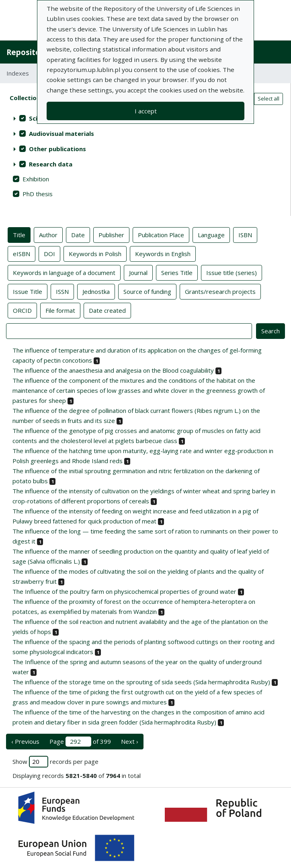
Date (78, 234)
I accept (146, 111)
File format (60, 310)
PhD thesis (38, 194)
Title (19, 234)
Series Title (177, 272)
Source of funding (147, 291)
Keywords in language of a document (64, 272)
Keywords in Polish (95, 253)
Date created (107, 310)
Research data (51, 164)
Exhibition (36, 179)
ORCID (22, 310)
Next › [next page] (130, 741)
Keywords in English (163, 253)
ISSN (62, 291)
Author (48, 234)
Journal (138, 272)
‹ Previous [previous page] (25, 741)
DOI (49, 253)
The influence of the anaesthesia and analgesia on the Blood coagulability (113, 370)
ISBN (245, 234)
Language (211, 234)
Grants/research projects (220, 291)
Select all (268, 98)
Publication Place (161, 234)
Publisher (111, 234)
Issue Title (28, 291)
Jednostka (96, 291)
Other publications (57, 149)
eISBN (22, 253)
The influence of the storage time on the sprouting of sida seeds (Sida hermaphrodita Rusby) (141, 682)
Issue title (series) (232, 272)
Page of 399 (80, 742)
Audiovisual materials (61, 133)
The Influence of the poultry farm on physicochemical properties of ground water (124, 591)
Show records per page (55, 762)
